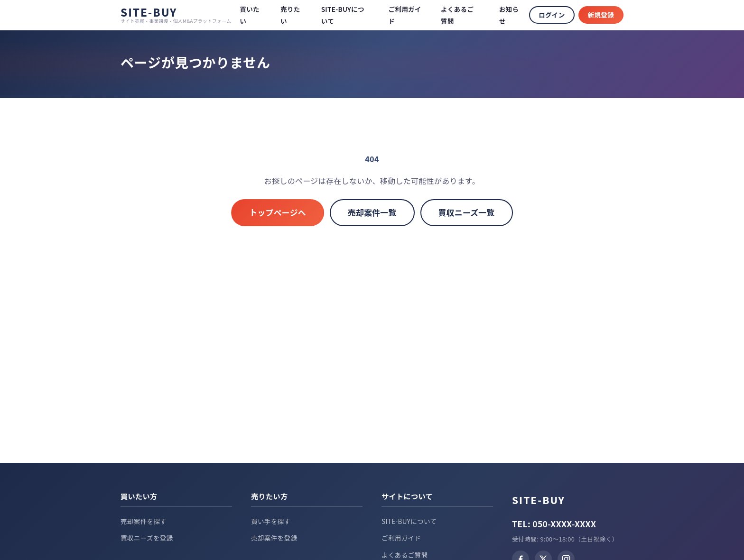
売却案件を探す (144, 521)
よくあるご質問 (405, 555)
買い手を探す (271, 521)
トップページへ (278, 212)
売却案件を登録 (274, 538)
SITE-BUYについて (409, 521)
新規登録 (601, 15)
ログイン (552, 15)
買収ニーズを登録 (147, 538)
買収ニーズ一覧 (467, 212)
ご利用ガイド (401, 538)
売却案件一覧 (372, 212)
